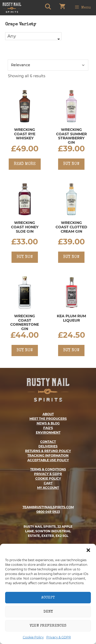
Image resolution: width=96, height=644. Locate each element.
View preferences (48, 626)
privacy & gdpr (48, 474)
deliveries (48, 446)
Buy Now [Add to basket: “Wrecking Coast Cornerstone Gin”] (25, 351)
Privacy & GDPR (59, 637)
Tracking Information (48, 455)
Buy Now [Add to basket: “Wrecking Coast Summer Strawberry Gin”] (71, 164)
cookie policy (48, 478)
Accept (48, 598)
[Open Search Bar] (48, 8)
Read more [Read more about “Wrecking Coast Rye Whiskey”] (25, 164)
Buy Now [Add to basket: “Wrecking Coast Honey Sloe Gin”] (25, 257)
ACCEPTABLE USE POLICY (48, 460)
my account (48, 488)
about (48, 414)
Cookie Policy (33, 637)
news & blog (48, 423)
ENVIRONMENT (48, 432)
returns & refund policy (48, 451)
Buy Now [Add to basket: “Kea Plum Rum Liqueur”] (71, 351)
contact (48, 442)
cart (48, 483)
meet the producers (48, 419)
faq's (48, 428)
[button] (88, 550)
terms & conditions (48, 469)
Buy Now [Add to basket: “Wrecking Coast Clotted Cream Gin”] (71, 257)
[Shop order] (48, 65)
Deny (48, 612)
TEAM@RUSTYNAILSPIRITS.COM (48, 507)
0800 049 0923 (48, 512)
